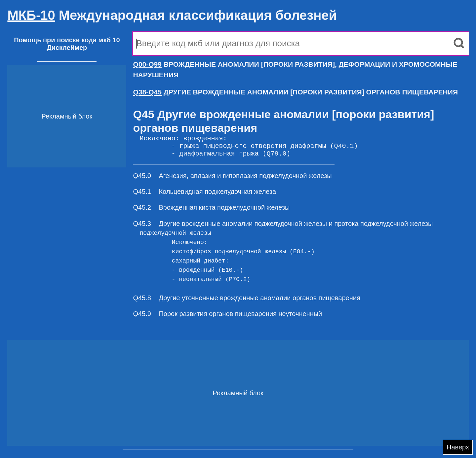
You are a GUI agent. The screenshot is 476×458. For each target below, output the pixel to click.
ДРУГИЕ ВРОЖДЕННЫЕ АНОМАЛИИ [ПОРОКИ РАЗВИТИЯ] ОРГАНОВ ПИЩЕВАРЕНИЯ (295, 92)
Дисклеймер (67, 48)
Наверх (458, 447)
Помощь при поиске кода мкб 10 (67, 40)
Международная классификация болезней (172, 15)
